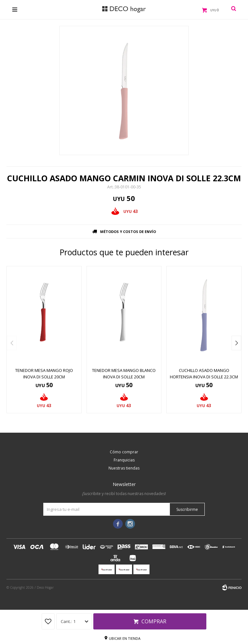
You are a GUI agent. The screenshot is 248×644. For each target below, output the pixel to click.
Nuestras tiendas (124, 468)
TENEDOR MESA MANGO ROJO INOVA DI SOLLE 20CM (44, 374)
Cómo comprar (124, 452)
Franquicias (124, 460)
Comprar (154, 621)
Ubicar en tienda (125, 638)
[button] (236, 343)
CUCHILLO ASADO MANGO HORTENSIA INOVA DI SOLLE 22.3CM (204, 374)
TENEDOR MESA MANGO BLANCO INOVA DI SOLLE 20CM (124, 374)
